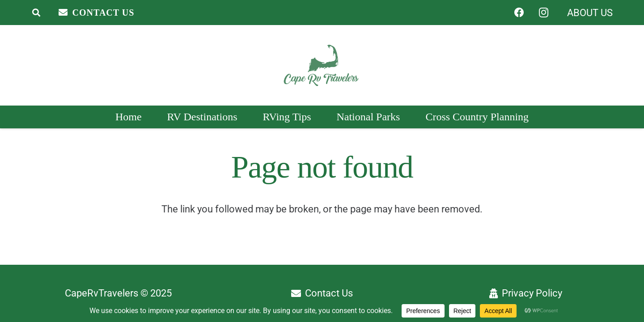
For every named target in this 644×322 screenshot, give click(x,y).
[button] (36, 13)
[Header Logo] (322, 66)
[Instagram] (543, 13)
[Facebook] (519, 13)
